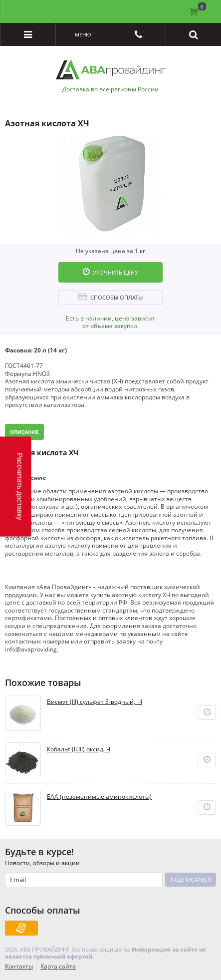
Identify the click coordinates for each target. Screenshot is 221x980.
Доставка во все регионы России (110, 89)
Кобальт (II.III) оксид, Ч (79, 749)
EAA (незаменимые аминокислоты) (99, 797)
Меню (83, 34)
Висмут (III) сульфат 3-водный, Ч (95, 702)
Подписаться (191, 879)
